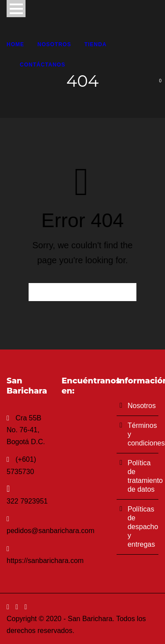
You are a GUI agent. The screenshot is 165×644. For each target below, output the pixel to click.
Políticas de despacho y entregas (143, 527)
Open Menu (16, 9)
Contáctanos (42, 65)
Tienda (96, 44)
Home (15, 44)
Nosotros (54, 44)
